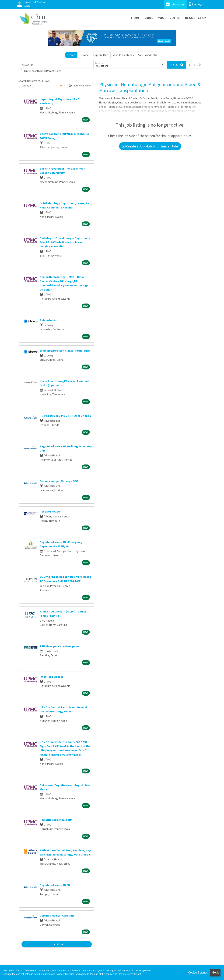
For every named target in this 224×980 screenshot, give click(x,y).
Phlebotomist (49, 320)
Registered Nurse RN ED (55, 885)
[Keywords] (57, 65)
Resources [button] (194, 18)
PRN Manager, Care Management (61, 646)
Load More (57, 944)
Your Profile (169, 18)
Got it (215, 973)
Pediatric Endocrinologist (56, 820)
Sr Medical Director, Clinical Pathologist (65, 351)
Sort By (25, 86)
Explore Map (101, 55)
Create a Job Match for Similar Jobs (150, 146)
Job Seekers (175, 4)
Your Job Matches (123, 55)
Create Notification (80, 86)
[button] (195, 65)
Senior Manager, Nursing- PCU (59, 481)
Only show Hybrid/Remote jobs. (43, 71)
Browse (84, 55)
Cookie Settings (198, 973)
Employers (197, 4)
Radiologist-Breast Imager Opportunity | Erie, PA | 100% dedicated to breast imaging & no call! (66, 242)
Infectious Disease (52, 677)
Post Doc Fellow (50, 511)
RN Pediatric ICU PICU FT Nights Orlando (65, 416)
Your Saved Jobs (148, 55)
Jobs (149, 18)
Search (71, 55)
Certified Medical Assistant (57, 915)
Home (136, 18)
